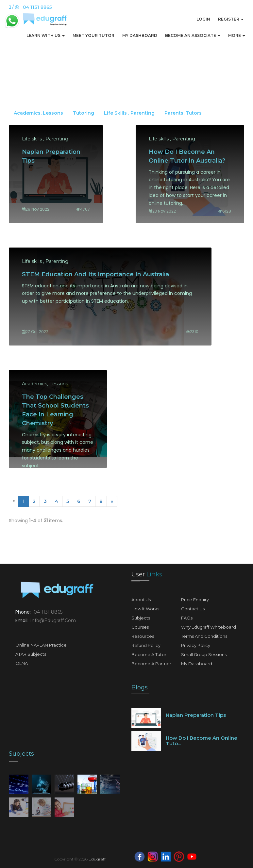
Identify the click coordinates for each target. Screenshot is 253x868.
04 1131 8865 (48, 612)
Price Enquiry (195, 600)
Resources (143, 636)
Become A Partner (151, 664)
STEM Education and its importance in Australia (95, 274)
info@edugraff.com (53, 620)
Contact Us (193, 609)
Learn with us (46, 35)
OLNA (22, 663)
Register (231, 19)
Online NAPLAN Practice (41, 645)
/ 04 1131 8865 (30, 7)
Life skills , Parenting (129, 113)
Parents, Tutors (183, 113)
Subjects (141, 618)
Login (203, 19)
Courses (140, 627)
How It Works (145, 609)
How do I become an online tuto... (202, 741)
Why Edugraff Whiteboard (209, 627)
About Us (141, 600)
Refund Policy (146, 645)
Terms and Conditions (204, 636)
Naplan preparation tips (196, 715)
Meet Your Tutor (93, 35)
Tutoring (84, 113)
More (237, 35)
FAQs (187, 618)
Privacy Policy (196, 645)
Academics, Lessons (38, 113)
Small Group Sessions (204, 654)
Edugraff (97, 859)
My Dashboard (140, 35)
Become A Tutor (149, 654)
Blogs (140, 687)
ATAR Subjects (31, 654)
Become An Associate (193, 35)
